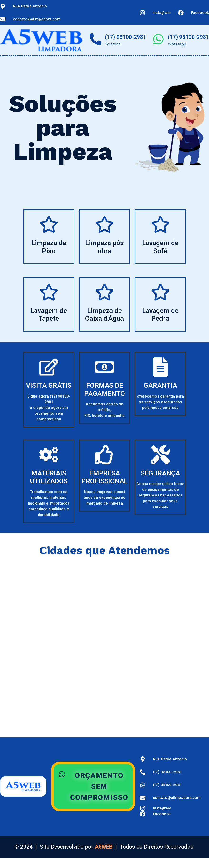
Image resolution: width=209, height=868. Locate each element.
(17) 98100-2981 (126, 37)
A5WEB (104, 847)
